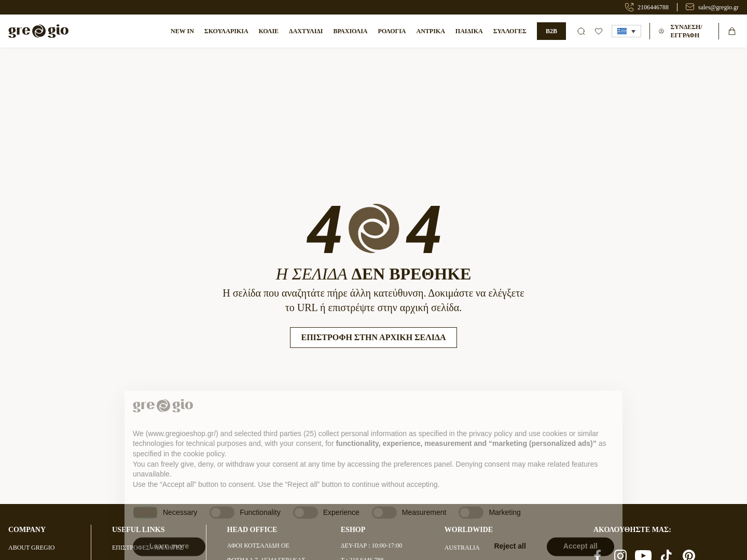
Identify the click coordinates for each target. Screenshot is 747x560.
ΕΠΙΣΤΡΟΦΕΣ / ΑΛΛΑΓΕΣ (148, 548)
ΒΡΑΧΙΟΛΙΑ (351, 31)
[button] (626, 31)
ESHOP (353, 530)
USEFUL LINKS (139, 530)
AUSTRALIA (462, 548)
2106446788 (653, 7)
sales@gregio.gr (718, 7)
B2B (551, 31)
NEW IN (182, 31)
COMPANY (27, 530)
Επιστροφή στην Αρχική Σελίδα (373, 337)
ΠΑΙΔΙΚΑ (469, 31)
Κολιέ (269, 31)
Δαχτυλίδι (306, 31)
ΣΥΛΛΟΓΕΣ (510, 31)
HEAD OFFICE (252, 530)
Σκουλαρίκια (226, 31)
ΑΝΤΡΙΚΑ (430, 31)
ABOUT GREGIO (31, 548)
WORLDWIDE (469, 530)
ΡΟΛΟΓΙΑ (392, 31)
